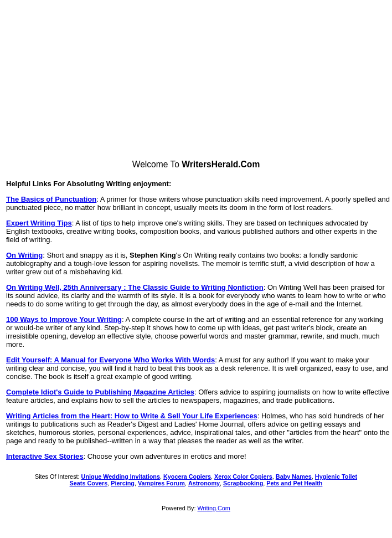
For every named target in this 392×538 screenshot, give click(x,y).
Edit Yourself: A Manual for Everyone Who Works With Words (110, 360)
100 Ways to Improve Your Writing (64, 319)
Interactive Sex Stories (45, 456)
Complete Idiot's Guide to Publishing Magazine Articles (100, 392)
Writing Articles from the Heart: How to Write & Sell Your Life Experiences (132, 416)
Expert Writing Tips (39, 223)
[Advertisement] (196, 82)
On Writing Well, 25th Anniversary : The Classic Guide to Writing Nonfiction (135, 287)
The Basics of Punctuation (51, 199)
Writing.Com (214, 508)
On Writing (24, 255)
